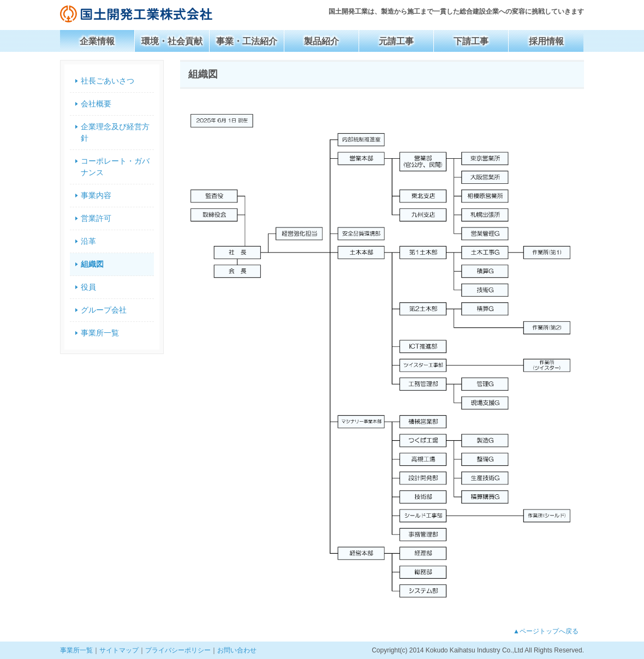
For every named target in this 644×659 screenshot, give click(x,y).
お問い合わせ (237, 650)
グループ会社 (104, 310)
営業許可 (96, 218)
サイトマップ (119, 650)
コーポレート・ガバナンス (115, 167)
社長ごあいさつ (108, 81)
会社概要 (96, 104)
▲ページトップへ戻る (546, 631)
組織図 (92, 264)
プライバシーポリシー (178, 650)
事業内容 (96, 195)
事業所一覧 (100, 333)
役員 (88, 287)
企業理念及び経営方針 (115, 132)
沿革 (88, 241)
